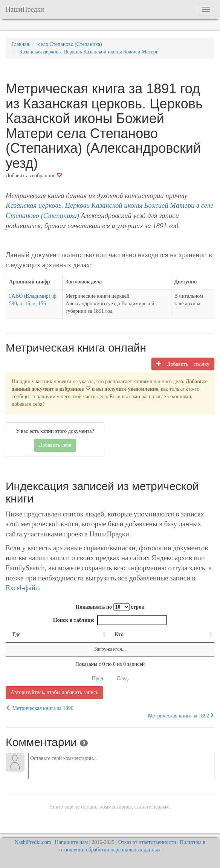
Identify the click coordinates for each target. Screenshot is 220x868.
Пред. (98, 678)
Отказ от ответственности (147, 842)
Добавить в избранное (34, 176)
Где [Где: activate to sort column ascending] (16, 634)
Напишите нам (72, 842)
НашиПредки (25, 9)
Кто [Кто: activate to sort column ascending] (119, 634)
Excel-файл (22, 588)
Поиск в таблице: (110, 620)
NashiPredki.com (33, 842)
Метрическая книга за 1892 (181, 716)
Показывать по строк (110, 607)
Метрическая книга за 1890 (40, 708)
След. (123, 678)
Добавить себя (55, 445)
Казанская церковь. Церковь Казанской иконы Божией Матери (100, 205)
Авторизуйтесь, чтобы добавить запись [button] (54, 692)
